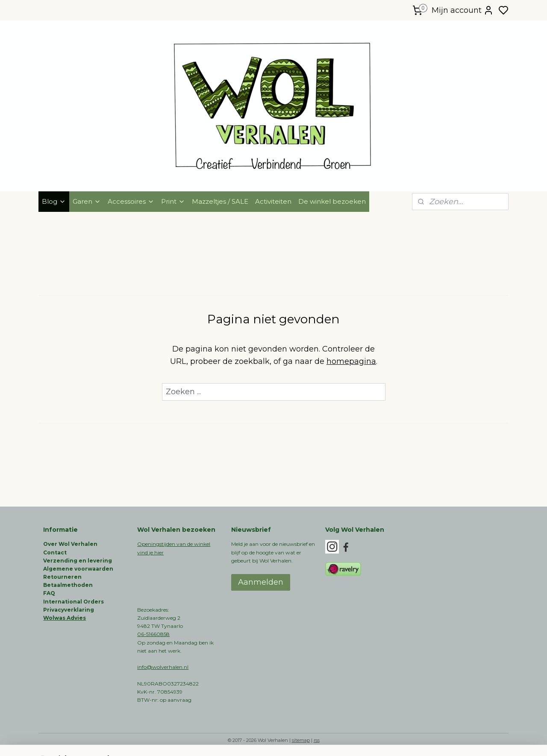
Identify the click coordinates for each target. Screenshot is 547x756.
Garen (87, 201)
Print (173, 201)
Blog (54, 201)
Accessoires (131, 201)
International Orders (74, 602)
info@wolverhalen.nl (163, 667)
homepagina (351, 361)
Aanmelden (261, 582)
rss (317, 740)
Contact (55, 552)
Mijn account (463, 10)
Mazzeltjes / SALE (220, 201)
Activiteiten (273, 201)
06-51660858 (153, 634)
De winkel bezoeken (332, 201)
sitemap (301, 740)
